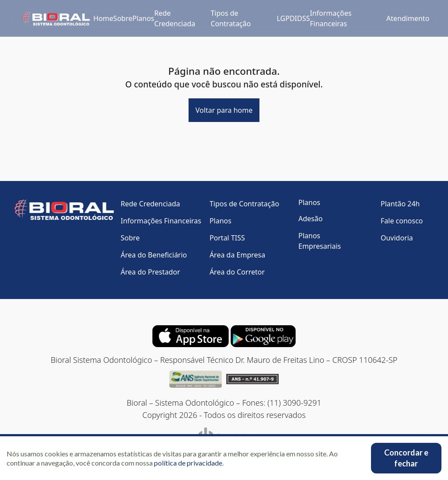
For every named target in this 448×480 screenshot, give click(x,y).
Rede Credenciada (175, 18)
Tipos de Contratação (231, 18)
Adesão (310, 219)
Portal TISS (227, 238)
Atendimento (408, 18)
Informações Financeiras (331, 18)
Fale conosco (402, 221)
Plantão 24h (400, 204)
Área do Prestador (150, 272)
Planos (143, 18)
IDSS (303, 18)
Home (103, 18)
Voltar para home (224, 110)
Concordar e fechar (406, 458)
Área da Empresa (237, 255)
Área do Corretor (237, 272)
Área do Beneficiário (154, 255)
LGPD (286, 18)
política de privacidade (188, 463)
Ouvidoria (397, 238)
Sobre (123, 18)
